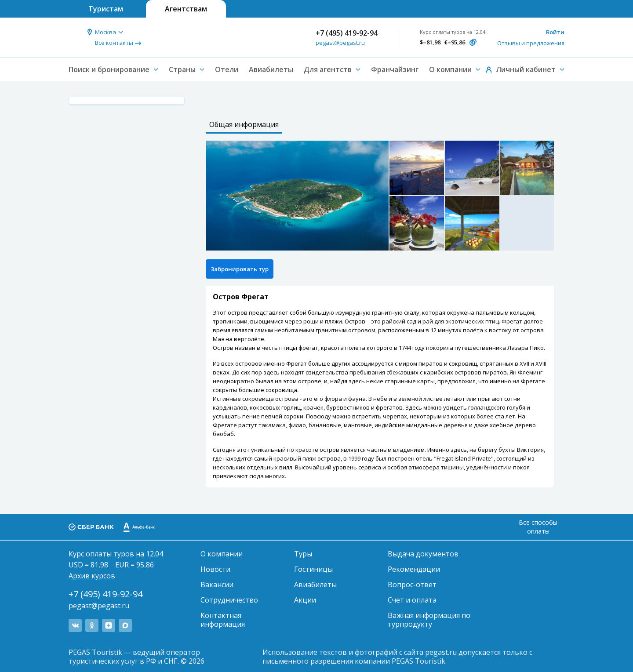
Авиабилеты (271, 69)
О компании (222, 554)
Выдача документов (423, 554)
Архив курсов (92, 576)
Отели (227, 69)
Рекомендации (414, 569)
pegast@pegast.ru (340, 43)
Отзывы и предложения (531, 43)
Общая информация (244, 124)
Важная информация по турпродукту (429, 620)
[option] (297, 196)
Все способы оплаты (538, 527)
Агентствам (186, 9)
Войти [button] (555, 32)
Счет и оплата (412, 600)
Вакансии (217, 585)
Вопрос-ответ (412, 585)
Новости (215, 569)
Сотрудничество (229, 600)
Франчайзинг (395, 69)
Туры (303, 554)
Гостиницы (313, 569)
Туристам (106, 9)
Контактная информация (223, 620)
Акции (305, 600)
